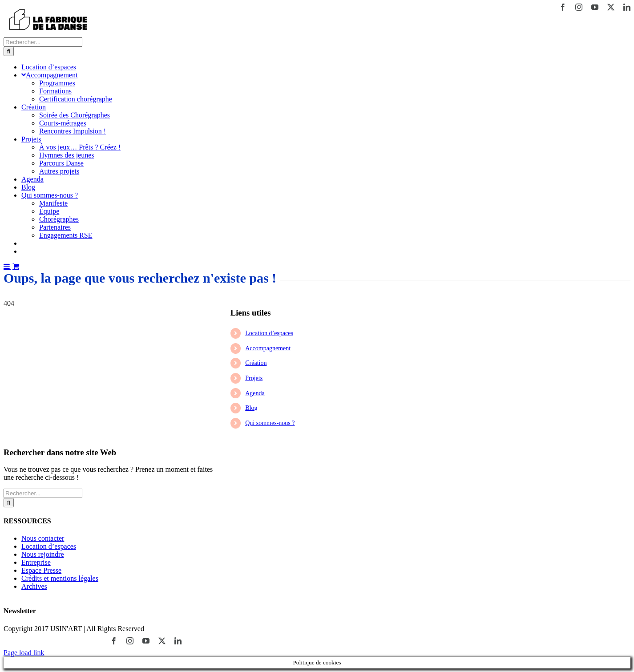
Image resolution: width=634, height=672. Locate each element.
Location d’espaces (269, 333)
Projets (254, 378)
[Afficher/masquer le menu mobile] (7, 266)
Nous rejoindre (43, 554)
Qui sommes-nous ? (270, 423)
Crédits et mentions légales (60, 578)
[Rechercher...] (43, 42)
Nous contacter (43, 538)
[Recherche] (9, 51)
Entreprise (36, 562)
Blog (251, 408)
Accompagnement (268, 348)
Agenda (255, 393)
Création (256, 363)
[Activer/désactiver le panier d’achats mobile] (16, 266)
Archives (34, 586)
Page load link (24, 653)
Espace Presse (41, 570)
